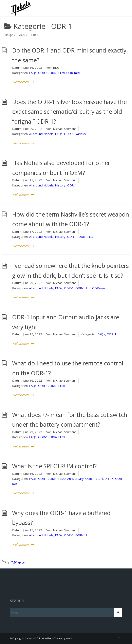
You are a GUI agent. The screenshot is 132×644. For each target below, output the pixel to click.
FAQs (33, 73)
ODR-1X (108, 479)
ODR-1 (43, 73)
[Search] (66, 612)
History (60, 185)
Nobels (29, 638)
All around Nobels (41, 134)
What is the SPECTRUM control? (54, 466)
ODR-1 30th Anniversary (67, 479)
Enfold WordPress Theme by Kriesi (53, 638)
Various (81, 134)
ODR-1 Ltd (57, 73)
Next (21, 563)
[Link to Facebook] (119, 638)
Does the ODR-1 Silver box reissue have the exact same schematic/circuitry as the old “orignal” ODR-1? (69, 112)
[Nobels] (55, 8)
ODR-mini (73, 73)
